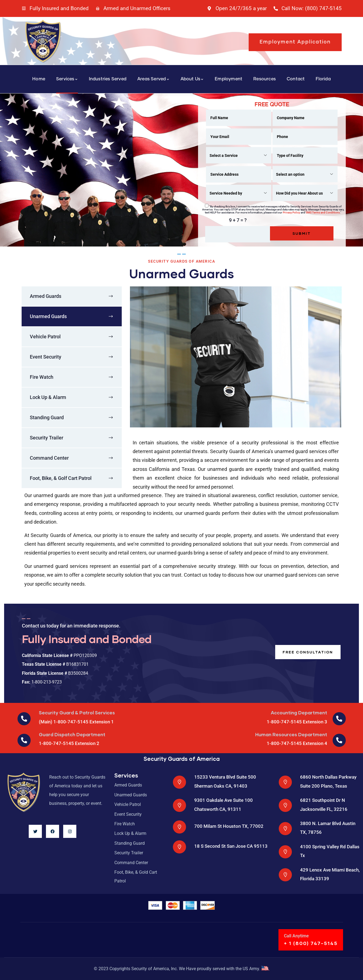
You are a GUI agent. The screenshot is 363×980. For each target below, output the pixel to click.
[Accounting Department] (339, 719)
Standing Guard (47, 417)
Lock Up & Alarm (48, 397)
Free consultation (307, 652)
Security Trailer (47, 438)
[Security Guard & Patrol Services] (24, 719)
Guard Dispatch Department (72, 734)
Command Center (49, 458)
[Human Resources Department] (339, 740)
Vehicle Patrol (45, 337)
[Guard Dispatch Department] (24, 740)
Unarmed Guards (48, 316)
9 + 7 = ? (238, 220)
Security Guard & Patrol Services (77, 713)
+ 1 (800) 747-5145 (311, 943)
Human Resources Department (291, 734)
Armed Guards (46, 296)
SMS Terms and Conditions (323, 212)
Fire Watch (42, 377)
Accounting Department (299, 713)
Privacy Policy (291, 212)
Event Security (46, 357)
